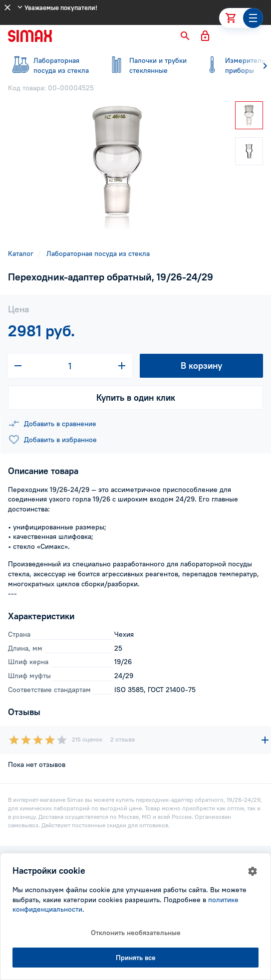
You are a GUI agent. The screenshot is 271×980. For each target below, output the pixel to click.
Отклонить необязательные (136, 933)
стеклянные (146, 65)
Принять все (136, 958)
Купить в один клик (136, 397)
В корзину (201, 366)
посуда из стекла (50, 65)
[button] (185, 36)
